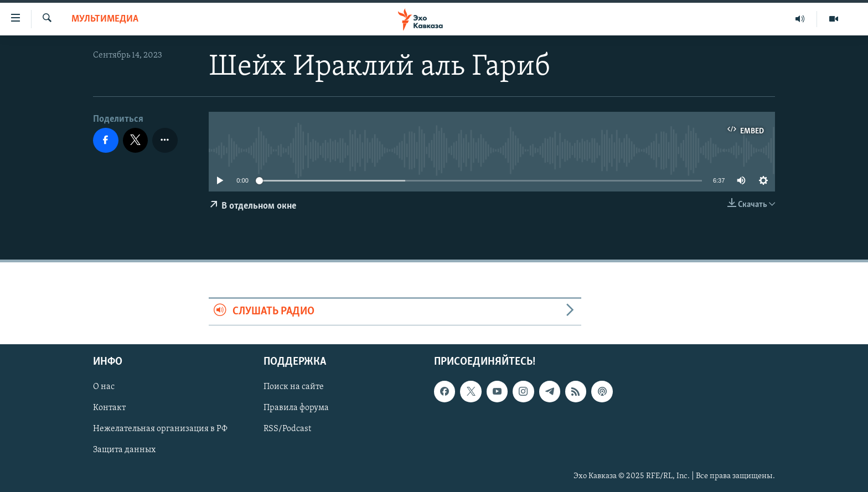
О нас (104, 387)
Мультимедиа (105, 19)
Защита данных (124, 450)
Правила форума (296, 408)
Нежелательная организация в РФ (160, 429)
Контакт (109, 408)
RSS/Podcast (287, 429)
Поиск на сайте (294, 387)
